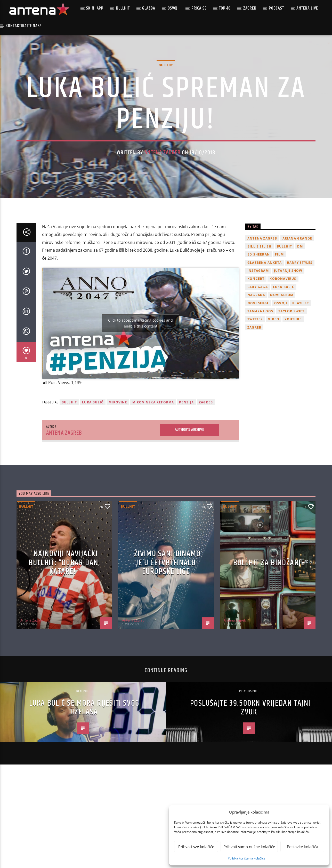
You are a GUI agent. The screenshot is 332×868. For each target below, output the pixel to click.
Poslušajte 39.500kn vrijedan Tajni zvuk (250, 752)
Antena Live (307, 8)
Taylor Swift (291, 356)
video (274, 364)
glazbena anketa (265, 307)
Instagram (258, 315)
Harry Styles (300, 307)
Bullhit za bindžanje (269, 607)
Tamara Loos (260, 356)
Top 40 (225, 8)
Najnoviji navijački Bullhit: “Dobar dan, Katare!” (64, 607)
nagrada (256, 340)
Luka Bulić (93, 447)
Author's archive (189, 474)
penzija (186, 447)
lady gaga (258, 331)
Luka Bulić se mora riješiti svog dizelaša (84, 752)
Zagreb (250, 8)
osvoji (281, 348)
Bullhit (123, 8)
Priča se (199, 8)
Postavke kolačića (302, 847)
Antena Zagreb (163, 175)
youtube (293, 364)
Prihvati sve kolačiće (196, 847)
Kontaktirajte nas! (23, 26)
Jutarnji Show (288, 315)
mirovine (118, 447)
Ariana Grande (297, 283)
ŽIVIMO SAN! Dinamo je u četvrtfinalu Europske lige (167, 607)
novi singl (258, 348)
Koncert (256, 323)
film (279, 299)
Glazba (149, 8)
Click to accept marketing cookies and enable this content (140, 368)
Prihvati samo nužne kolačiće (249, 847)
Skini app (95, 8)
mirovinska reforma (153, 447)
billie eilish (260, 291)
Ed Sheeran (259, 299)
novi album (282, 340)
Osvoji (173, 8)
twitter (255, 364)
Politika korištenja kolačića (247, 858)
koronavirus (283, 323)
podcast (276, 8)
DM (300, 291)
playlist (301, 348)
